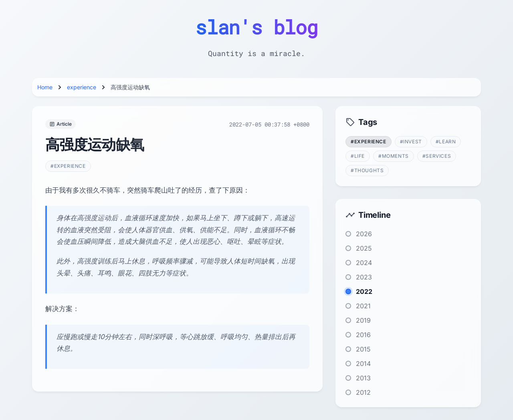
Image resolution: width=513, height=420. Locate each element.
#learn (446, 142)
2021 (363, 306)
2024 (364, 263)
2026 (364, 234)
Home (45, 87)
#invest (411, 142)
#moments (394, 156)
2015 (363, 349)
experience (82, 87)
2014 (363, 364)
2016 (363, 335)
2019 (363, 320)
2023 (364, 277)
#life (358, 156)
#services (437, 156)
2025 (364, 248)
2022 (364, 291)
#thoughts (367, 170)
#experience (68, 166)
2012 (363, 392)
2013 (363, 378)
